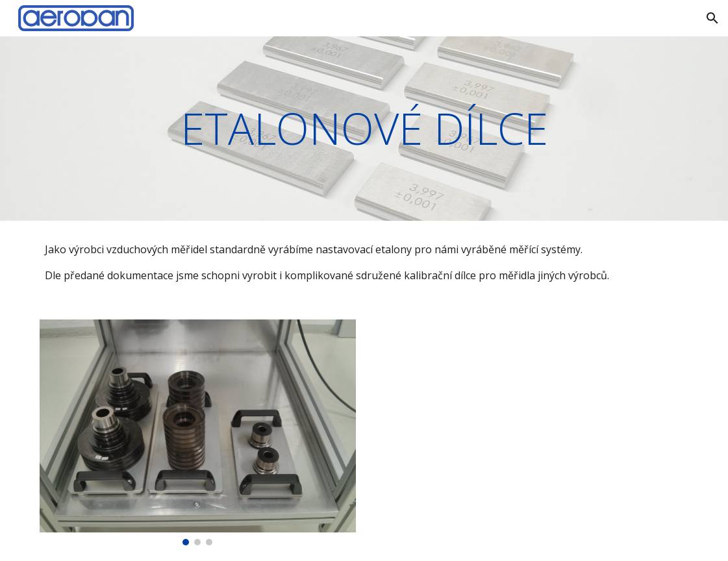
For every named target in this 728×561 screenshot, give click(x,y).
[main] (364, 129)
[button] (712, 18)
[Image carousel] (198, 432)
